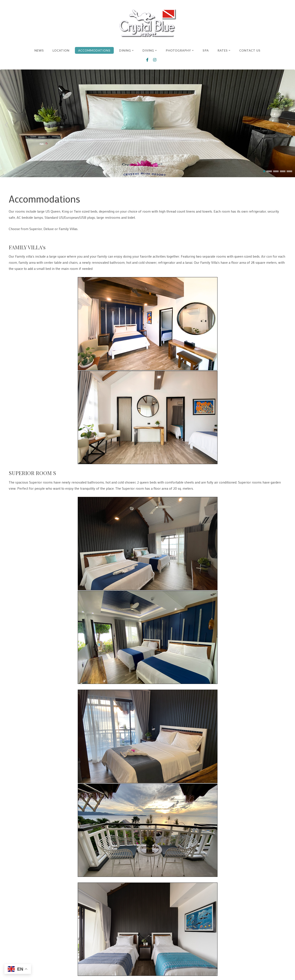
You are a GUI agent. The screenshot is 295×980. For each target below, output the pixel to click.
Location (61, 50)
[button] (264, 173)
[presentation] (6, 126)
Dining (127, 50)
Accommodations (94, 50)
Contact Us (250, 50)
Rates (224, 50)
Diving (150, 50)
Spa (206, 50)
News (39, 50)
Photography (180, 50)
